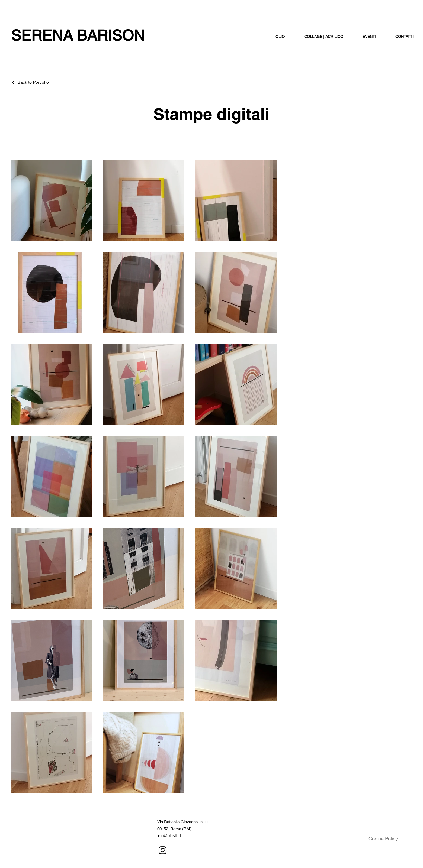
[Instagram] (163, 850)
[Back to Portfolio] (30, 82)
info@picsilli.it (169, 836)
